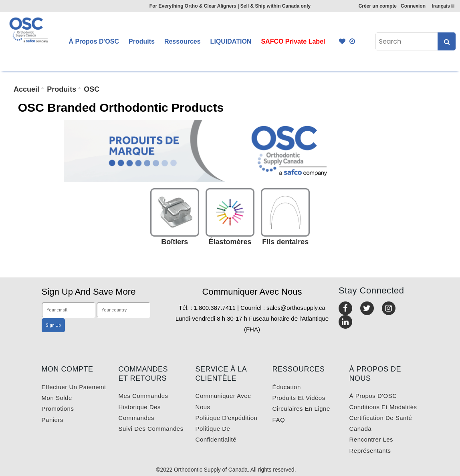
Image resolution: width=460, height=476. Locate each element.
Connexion (413, 6)
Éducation (287, 387)
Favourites (342, 41)
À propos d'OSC (373, 396)
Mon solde (57, 398)
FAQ (279, 420)
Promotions (58, 409)
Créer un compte (378, 6)
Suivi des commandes (151, 429)
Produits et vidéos (299, 398)
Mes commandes (143, 396)
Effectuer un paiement (74, 387)
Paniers (52, 420)
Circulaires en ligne (301, 409)
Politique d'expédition (227, 418)
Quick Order (353, 41)
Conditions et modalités (383, 407)
